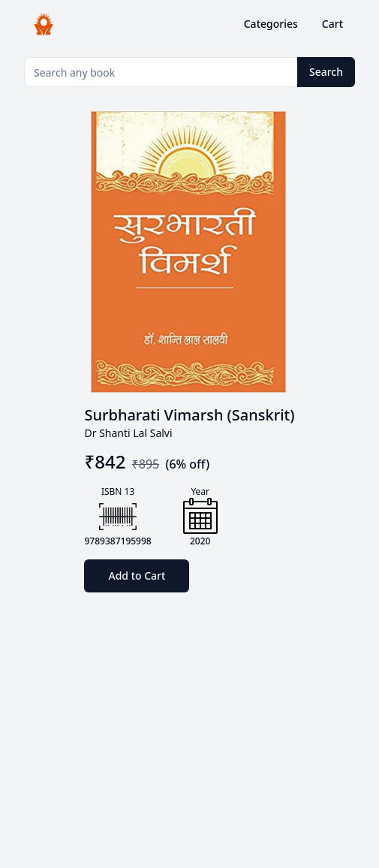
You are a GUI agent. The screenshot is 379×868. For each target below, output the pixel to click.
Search (326, 72)
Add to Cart (137, 576)
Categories (271, 24)
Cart (332, 24)
